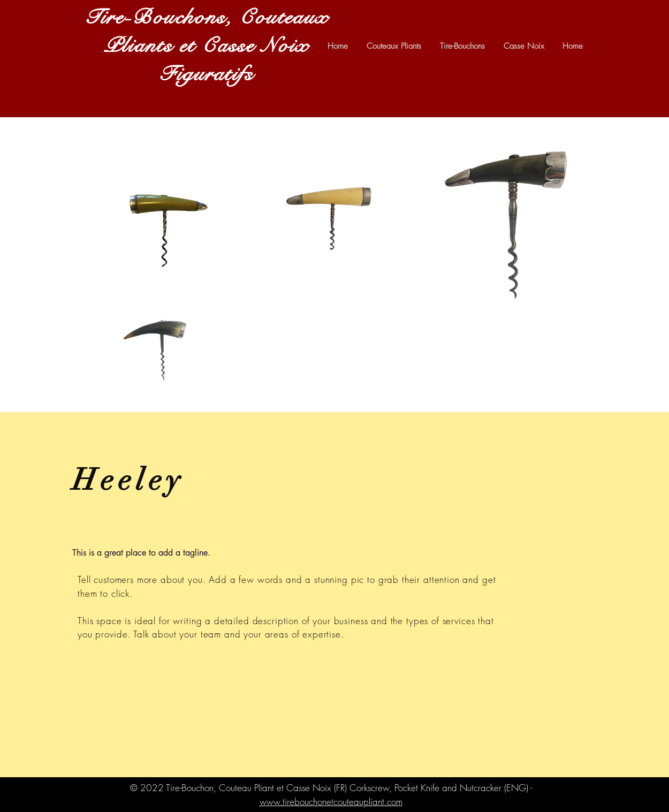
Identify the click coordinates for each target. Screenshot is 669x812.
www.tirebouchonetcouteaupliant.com (331, 802)
